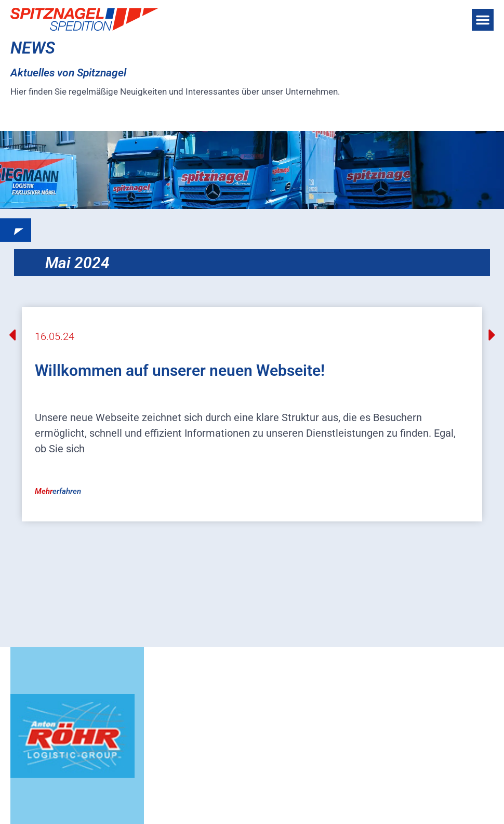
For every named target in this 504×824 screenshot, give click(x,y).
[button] (483, 20)
